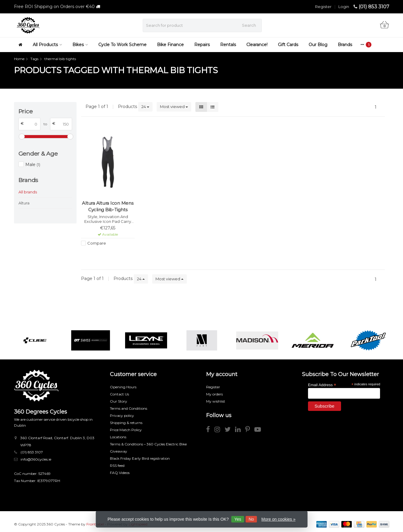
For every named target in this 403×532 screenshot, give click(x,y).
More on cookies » (278, 519)
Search (249, 25)
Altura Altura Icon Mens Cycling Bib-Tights (108, 206)
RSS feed (117, 465)
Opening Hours (123, 387)
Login (344, 7)
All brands (28, 192)
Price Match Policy (126, 430)
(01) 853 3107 (374, 7)
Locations (118, 437)
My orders (214, 394)
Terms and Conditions (129, 408)
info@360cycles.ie (36, 459)
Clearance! (257, 45)
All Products (47, 45)
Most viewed (174, 107)
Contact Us (119, 394)
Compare (97, 243)
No (251, 519)
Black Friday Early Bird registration (140, 458)
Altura (24, 203)
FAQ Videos (120, 473)
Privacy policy (122, 416)
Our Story (119, 401)
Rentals (228, 45)
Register (323, 7)
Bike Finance (170, 45)
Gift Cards (288, 45)
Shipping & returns (126, 423)
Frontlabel (95, 524)
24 (145, 107)
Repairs (202, 45)
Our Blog (318, 45)
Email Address (322, 385)
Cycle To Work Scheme (122, 45)
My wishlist (216, 401)
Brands (345, 45)
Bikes (80, 45)
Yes (238, 519)
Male (33, 165)
